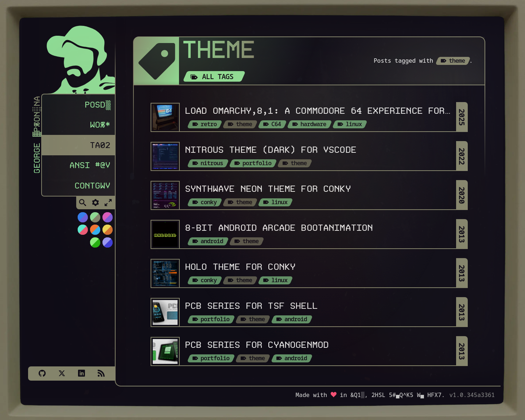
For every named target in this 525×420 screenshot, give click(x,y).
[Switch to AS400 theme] (95, 245)
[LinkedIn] (81, 373)
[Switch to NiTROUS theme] (82, 220)
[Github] (42, 373)
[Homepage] (76, 57)
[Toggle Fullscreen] (108, 206)
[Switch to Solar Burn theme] (107, 232)
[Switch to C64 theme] (107, 245)
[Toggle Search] (83, 206)
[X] (62, 373)
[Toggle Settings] (96, 206)
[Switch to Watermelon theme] (82, 232)
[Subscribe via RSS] (101, 373)
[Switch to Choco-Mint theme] (95, 220)
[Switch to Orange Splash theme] (95, 232)
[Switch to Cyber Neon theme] (107, 220)
